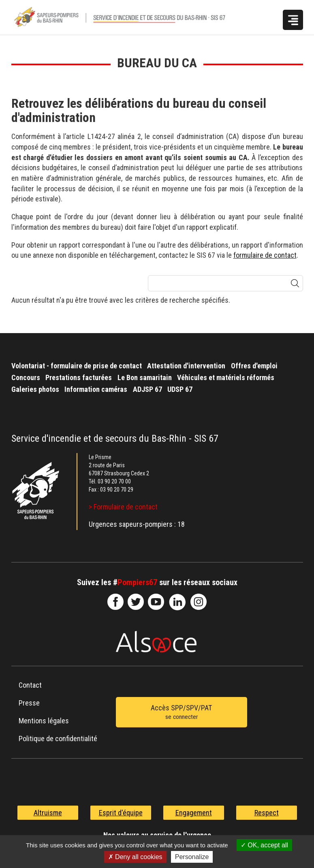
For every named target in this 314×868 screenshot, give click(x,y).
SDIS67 (115, 602)
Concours (26, 377)
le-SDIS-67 (136, 602)
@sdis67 (199, 602)
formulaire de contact (265, 255)
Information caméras (96, 389)
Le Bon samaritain (145, 377)
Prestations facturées (79, 377)
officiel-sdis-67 (156, 602)
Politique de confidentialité (58, 739)
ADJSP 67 (147, 389)
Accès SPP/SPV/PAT (182, 713)
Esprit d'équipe (121, 813)
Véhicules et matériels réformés (226, 377)
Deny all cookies (135, 857)
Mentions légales (44, 721)
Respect (267, 813)
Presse (29, 703)
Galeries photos (35, 389)
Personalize (192, 857)
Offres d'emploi (254, 366)
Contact (30, 685)
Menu (293, 20)
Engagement (194, 813)
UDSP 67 (180, 389)
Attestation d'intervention (186, 366)
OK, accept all (264, 845)
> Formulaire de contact (123, 507)
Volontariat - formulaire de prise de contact (77, 366)
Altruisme (48, 813)
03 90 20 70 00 (114, 481)
